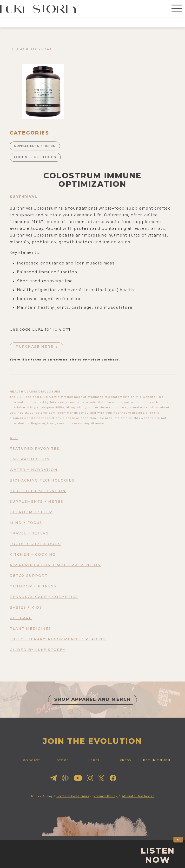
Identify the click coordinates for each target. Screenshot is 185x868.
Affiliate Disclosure (138, 796)
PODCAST (32, 760)
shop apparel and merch (93, 699)
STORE (63, 760)
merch (94, 760)
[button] (177, 9)
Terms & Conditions (73, 796)
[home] (40, 9)
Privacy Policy (106, 796)
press (125, 760)
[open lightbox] (43, 92)
